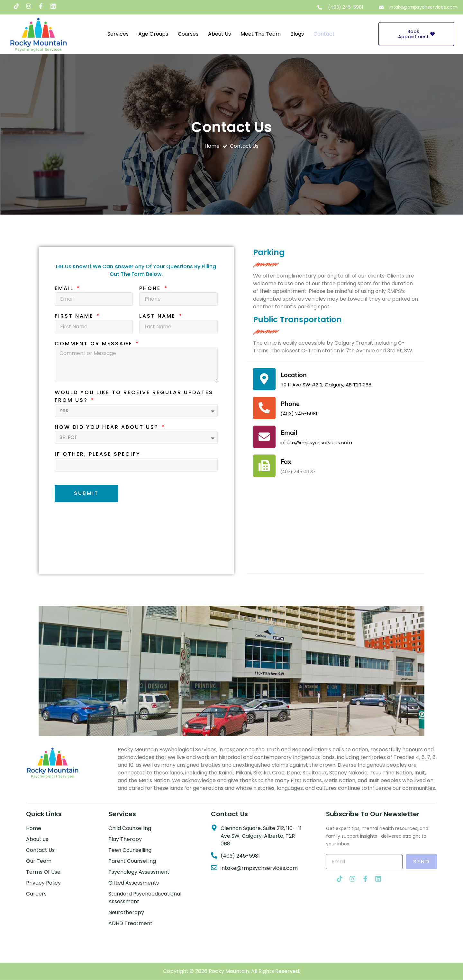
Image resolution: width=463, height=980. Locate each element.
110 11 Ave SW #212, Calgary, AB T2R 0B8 (326, 385)
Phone (151, 288)
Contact (324, 34)
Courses (188, 34)
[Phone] (264, 408)
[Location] (264, 379)
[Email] (264, 437)
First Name (75, 316)
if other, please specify (98, 454)
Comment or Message (95, 344)
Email (65, 288)
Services (118, 34)
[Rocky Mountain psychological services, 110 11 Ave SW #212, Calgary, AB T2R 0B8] (336, 533)
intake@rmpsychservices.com (316, 442)
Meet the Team (261, 34)
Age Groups (153, 34)
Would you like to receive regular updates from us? (134, 396)
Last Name (159, 316)
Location (294, 375)
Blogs (297, 34)
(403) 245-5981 (299, 414)
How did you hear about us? (108, 427)
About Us (219, 34)
